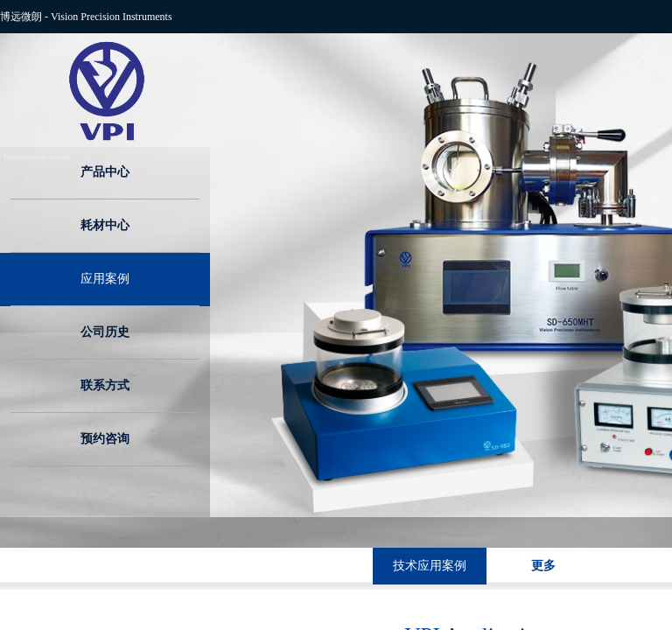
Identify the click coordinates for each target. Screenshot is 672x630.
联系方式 (105, 385)
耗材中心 (105, 225)
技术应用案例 (430, 566)
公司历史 (105, 332)
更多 (543, 566)
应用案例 (105, 279)
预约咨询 (105, 439)
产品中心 (105, 172)
